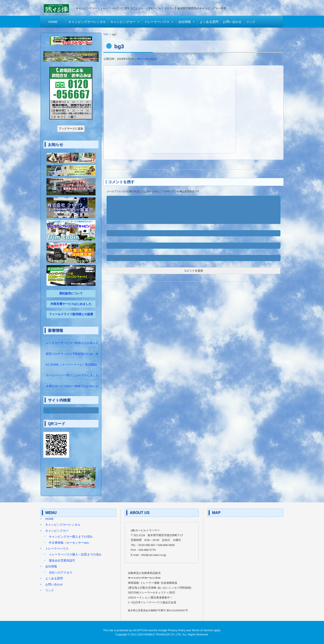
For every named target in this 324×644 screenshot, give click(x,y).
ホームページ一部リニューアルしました (72, 375)
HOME (54, 22)
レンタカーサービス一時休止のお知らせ (72, 343)
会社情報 (185, 22)
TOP (106, 34)
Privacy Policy (177, 630)
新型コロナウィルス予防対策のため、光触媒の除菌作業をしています (91, 354)
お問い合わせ (233, 22)
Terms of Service (203, 630)
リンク (251, 22)
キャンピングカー (124, 22)
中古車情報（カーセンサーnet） (70, 543)
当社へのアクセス (61, 573)
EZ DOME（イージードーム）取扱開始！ (73, 365)
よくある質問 (210, 22)
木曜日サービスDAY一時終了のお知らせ (72, 386)
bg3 (153, 59)
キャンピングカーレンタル (88, 22)
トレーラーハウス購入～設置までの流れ (75, 555)
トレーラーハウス (157, 22)
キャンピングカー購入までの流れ (71, 537)
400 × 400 (143, 59)
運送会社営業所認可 (62, 561)
